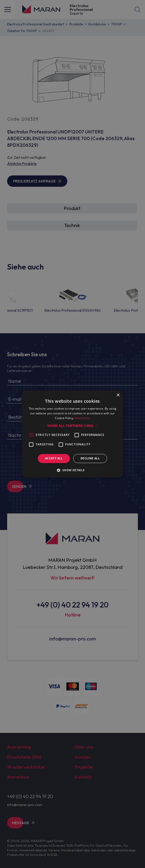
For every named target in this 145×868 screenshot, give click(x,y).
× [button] (118, 395)
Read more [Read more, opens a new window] (82, 418)
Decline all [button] (90, 458)
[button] (72, 426)
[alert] (72, 434)
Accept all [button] (54, 458)
